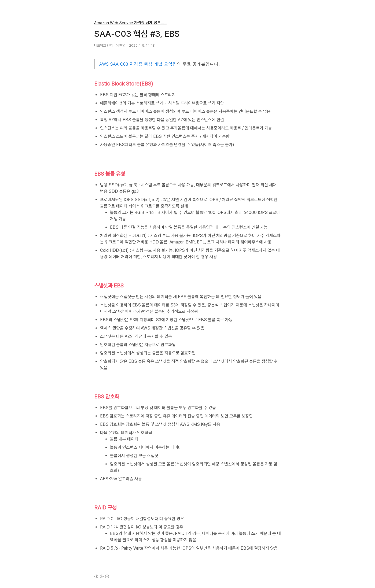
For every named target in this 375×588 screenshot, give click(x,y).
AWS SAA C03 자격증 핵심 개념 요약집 (138, 64)
